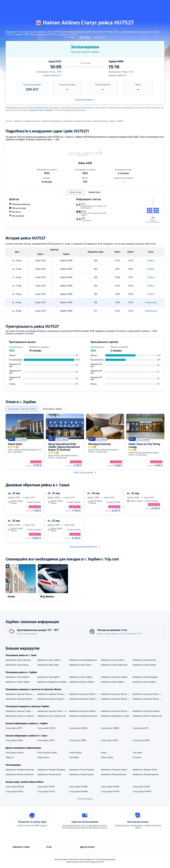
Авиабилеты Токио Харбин (81, 677)
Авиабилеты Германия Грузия (114, 770)
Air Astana (137, 757)
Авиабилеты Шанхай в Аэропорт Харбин (85, 716)
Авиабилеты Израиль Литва (145, 770)
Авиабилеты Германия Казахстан (20, 770)
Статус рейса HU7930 (110, 787)
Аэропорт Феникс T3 (52, 75)
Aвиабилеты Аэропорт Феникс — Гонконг (85, 699)
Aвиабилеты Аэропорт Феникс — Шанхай (148, 699)
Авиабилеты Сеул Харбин (48, 677)
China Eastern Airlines (15, 753)
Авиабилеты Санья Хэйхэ (48, 665)
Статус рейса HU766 (14, 791)
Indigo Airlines (43, 757)
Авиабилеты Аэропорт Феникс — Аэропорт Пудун (21, 694)
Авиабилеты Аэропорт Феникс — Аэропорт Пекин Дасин (117, 694)
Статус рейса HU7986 (78, 791)
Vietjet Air (10, 757)
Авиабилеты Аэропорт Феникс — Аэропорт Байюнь (148, 694)
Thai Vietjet (74, 757)
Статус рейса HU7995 (142, 791)
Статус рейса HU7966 (15, 787)
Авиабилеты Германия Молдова (51, 770)
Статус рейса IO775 (14, 728)
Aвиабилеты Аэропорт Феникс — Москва (53, 699)
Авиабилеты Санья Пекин (80, 665)
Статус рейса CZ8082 (110, 728)
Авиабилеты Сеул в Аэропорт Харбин (53, 716)
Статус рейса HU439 (141, 787)
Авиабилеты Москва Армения (146, 774)
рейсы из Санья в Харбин (41, 110)
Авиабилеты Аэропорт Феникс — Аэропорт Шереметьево (85, 694)
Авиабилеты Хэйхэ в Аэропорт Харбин (148, 716)
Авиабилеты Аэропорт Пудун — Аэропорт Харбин (21, 711)
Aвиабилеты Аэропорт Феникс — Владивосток (117, 699)
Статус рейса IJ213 (141, 728)
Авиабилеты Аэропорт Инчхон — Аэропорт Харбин (117, 711)
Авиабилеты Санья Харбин (49, 660)
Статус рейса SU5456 (78, 728)
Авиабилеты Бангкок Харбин (82, 682)
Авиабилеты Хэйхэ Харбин (112, 682)
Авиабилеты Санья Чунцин (17, 665)
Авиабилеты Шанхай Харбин (145, 677)
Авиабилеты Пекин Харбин (17, 677)
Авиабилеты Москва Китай (49, 774)
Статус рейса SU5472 (46, 728)
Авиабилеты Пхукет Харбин (18, 682)
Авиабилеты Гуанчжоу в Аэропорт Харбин (21, 716)
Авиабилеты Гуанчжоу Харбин (114, 677)
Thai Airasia (137, 753)
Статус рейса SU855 (78, 740)
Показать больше (85, 100)
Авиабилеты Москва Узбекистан (20, 774)
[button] (141, 5)
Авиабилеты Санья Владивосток (83, 660)
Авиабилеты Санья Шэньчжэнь (114, 665)
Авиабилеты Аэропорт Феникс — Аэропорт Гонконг (53, 694)
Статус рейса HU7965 (110, 791)
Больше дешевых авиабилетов (85, 547)
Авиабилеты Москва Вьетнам (114, 774)
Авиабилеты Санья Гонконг (113, 660)
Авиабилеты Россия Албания (82, 770)
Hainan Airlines (107, 757)
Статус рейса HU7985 (78, 787)
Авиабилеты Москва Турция (81, 774)
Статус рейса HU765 (46, 791)
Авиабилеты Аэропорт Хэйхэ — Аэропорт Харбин (53, 711)
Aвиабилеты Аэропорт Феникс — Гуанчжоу (21, 699)
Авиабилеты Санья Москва (144, 660)
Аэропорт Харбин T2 (117, 75)
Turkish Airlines (75, 753)
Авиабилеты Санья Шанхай (144, 665)
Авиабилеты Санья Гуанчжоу (18, 660)
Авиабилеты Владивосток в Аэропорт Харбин (117, 716)
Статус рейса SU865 (141, 740)
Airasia (104, 753)
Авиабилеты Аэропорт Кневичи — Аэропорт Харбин (148, 711)
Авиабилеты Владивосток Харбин (52, 682)
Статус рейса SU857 (46, 740)
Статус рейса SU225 (109, 740)
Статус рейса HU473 (46, 787)
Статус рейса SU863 (14, 740)
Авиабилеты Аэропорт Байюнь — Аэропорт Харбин (85, 711)
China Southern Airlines (47, 753)
